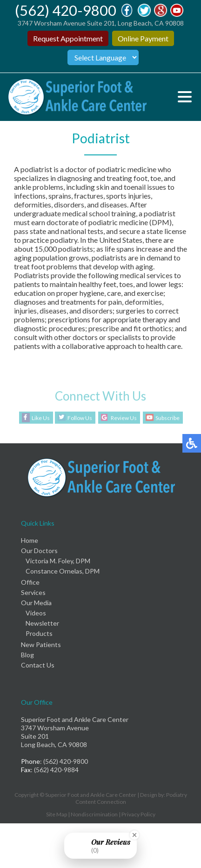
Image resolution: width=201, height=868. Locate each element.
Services (33, 592)
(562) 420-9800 (66, 10)
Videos (36, 613)
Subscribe (167, 418)
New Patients (41, 644)
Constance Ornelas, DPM (63, 571)
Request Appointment (68, 38)
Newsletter (42, 623)
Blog (27, 655)
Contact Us (38, 665)
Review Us (124, 418)
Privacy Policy (138, 814)
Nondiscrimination (94, 814)
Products (39, 633)
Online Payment (143, 38)
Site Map (57, 814)
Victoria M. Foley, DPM (58, 561)
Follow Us (80, 418)
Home (30, 540)
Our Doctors (39, 551)
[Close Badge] (134, 835)
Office (30, 582)
